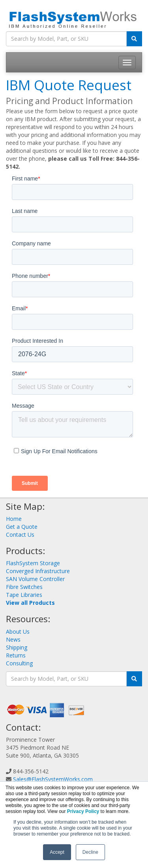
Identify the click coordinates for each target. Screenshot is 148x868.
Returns (16, 655)
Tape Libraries (24, 595)
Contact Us (20, 535)
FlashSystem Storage (33, 563)
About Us (18, 632)
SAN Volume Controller (35, 579)
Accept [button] (57, 852)
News (13, 639)
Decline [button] (90, 852)
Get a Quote (22, 527)
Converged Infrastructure (38, 571)
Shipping (17, 647)
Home (14, 519)
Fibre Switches (24, 587)
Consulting (19, 663)
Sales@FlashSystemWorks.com (53, 779)
